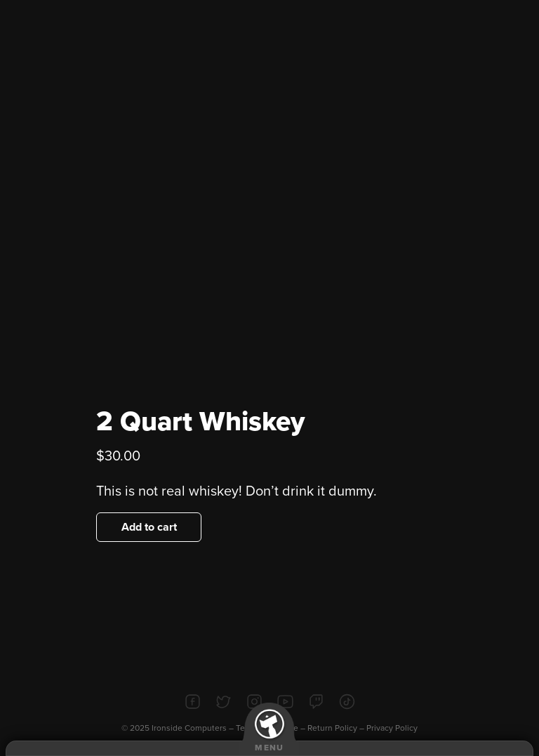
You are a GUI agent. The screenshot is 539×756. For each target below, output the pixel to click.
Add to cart (149, 527)
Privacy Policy (392, 728)
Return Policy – (337, 728)
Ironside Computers (189, 728)
